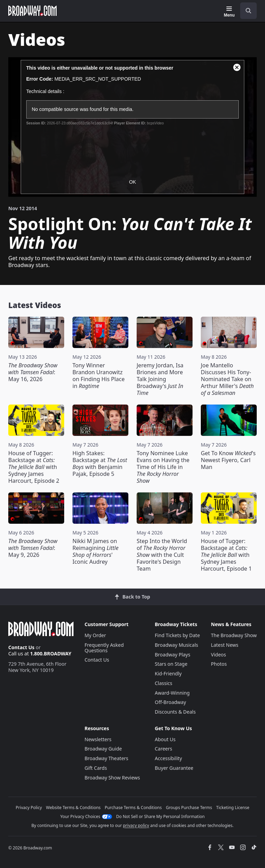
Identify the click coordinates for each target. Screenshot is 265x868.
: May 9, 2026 (33, 548)
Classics (164, 683)
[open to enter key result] (248, 11)
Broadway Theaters (106, 758)
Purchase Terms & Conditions (133, 808)
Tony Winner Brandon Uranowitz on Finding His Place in (99, 376)
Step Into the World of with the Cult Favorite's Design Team (162, 555)
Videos (218, 655)
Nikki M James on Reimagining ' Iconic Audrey (95, 551)
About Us (165, 739)
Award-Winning (172, 693)
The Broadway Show (234, 635)
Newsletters (98, 739)
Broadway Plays (173, 655)
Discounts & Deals (175, 712)
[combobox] (246, 11)
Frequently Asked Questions (104, 648)
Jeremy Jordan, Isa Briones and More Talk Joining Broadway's (160, 379)
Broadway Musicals (177, 645)
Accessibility (169, 758)
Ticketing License (233, 808)
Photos (219, 664)
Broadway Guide (103, 749)
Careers (164, 749)
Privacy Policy (29, 808)
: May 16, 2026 (33, 372)
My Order (95, 635)
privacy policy (136, 825)
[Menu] (229, 12)
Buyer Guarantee (174, 768)
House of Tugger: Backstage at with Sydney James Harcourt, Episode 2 (34, 467)
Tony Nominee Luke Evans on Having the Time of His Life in (163, 467)
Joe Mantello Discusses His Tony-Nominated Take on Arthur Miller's (227, 379)
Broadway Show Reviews (112, 778)
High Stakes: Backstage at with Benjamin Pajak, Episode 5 (100, 463)
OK (132, 182)
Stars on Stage (171, 664)
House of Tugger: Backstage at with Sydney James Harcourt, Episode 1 (226, 555)
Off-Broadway (171, 702)
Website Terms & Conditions (73, 808)
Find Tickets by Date (178, 635)
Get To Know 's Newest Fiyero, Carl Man (228, 460)
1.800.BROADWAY (51, 653)
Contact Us (21, 647)
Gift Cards (96, 768)
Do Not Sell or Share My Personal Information (161, 816)
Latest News (225, 645)
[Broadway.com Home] (32, 11)
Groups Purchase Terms (189, 808)
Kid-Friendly (168, 673)
